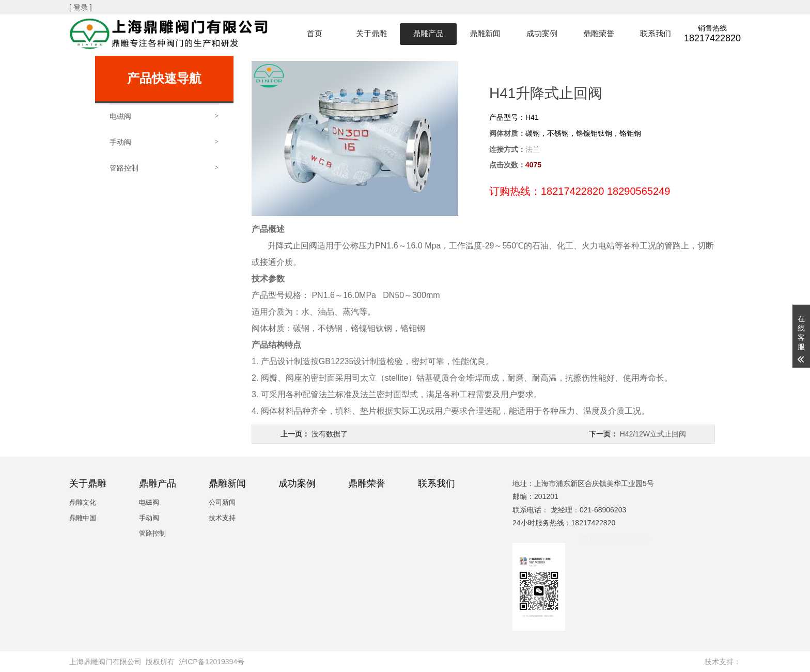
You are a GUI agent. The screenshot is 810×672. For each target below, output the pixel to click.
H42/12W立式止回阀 (653, 434)
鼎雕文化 (83, 502)
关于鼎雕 (371, 33)
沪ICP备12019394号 (212, 662)
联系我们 (656, 33)
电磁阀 (149, 502)
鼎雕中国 (83, 518)
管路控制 (152, 533)
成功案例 (542, 33)
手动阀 (149, 518)
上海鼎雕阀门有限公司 (105, 662)
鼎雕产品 (428, 33)
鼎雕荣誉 (599, 33)
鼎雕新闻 (485, 33)
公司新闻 (222, 502)
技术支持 (222, 518)
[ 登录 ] (81, 7)
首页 (315, 33)
